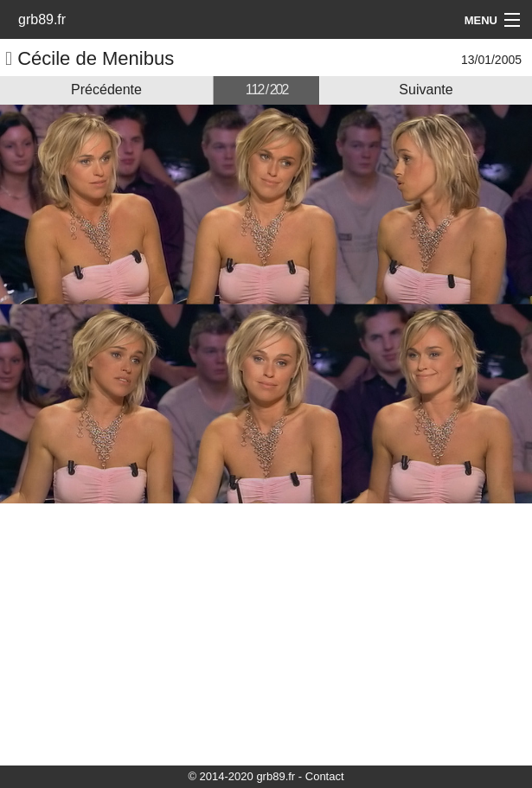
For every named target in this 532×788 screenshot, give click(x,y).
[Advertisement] (266, 633)
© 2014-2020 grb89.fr (241, 776)
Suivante (426, 90)
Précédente (106, 90)
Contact (325, 776)
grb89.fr (42, 19)
